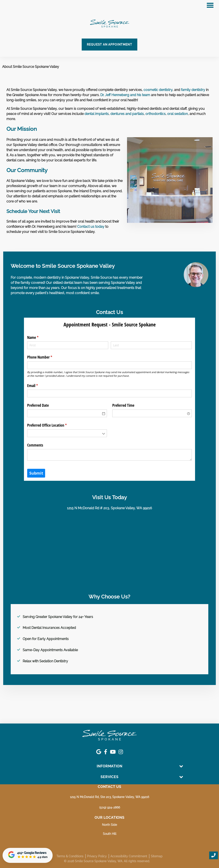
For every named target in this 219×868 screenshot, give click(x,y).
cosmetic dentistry (158, 90)
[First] (68, 345)
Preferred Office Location (53, 425)
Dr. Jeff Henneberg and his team (125, 95)
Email (39, 386)
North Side (109, 825)
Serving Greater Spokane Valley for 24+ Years (58, 617)
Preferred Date (38, 405)
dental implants (97, 114)
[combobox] (152, 413)
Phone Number (46, 357)
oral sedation (178, 114)
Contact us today (91, 227)
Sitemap (157, 856)
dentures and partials (127, 114)
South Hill (110, 834)
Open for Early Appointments (46, 639)
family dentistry (193, 90)
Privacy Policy (97, 856)
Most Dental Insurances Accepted (49, 628)
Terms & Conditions (70, 856)
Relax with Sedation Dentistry (45, 661)
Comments (35, 445)
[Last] (151, 345)
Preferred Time (123, 405)
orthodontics (155, 114)
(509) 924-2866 (110, 807)
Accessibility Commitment (129, 856)
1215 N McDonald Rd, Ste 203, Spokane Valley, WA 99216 (109, 797)
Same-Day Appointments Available (50, 650)
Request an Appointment (109, 45)
